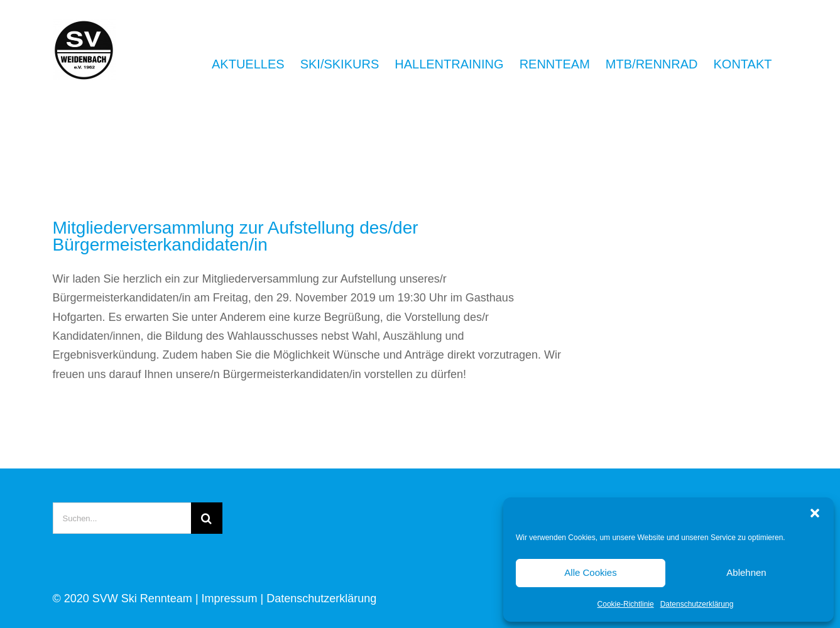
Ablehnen (746, 572)
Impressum (230, 598)
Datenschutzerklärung (697, 604)
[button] (815, 513)
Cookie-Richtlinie (626, 604)
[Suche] (207, 518)
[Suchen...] (122, 518)
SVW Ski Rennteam (142, 598)
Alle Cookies (590, 572)
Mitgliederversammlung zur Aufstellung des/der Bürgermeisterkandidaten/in (236, 236)
